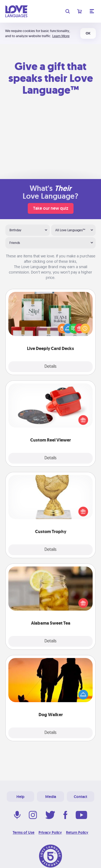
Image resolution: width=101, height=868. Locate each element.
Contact (81, 797)
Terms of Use (24, 832)
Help (20, 797)
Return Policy (77, 832)
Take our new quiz (51, 208)
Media (51, 797)
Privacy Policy (50, 832)
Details (50, 367)
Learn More (61, 36)
